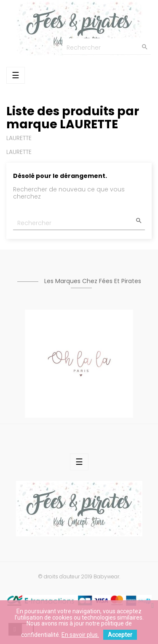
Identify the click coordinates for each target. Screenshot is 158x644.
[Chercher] (107, 46)
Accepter (120, 635)
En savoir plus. (80, 635)
